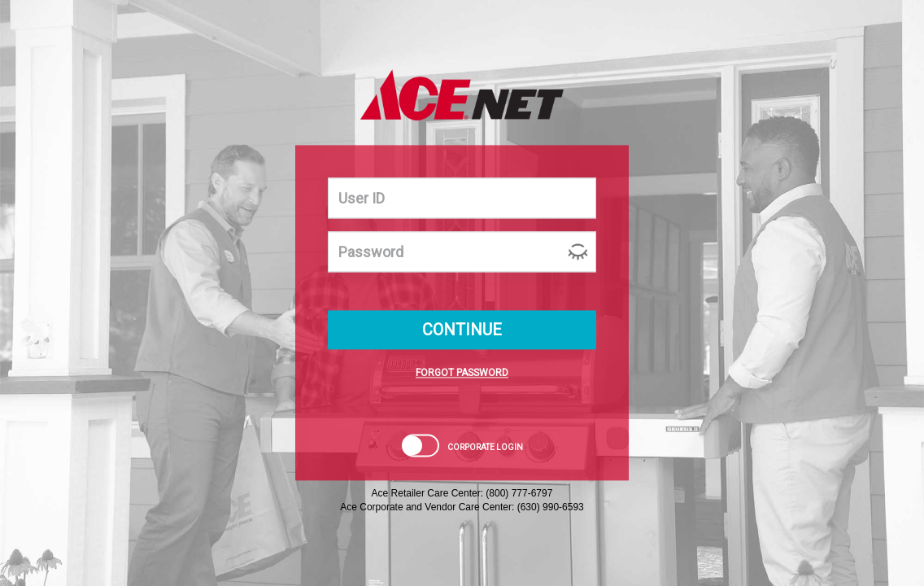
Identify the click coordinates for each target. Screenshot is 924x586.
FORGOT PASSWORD (462, 374)
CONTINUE (462, 330)
